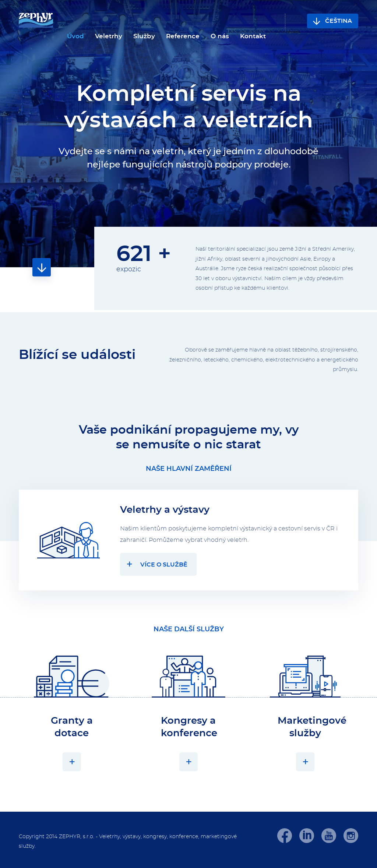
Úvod (75, 36)
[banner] (36, 21)
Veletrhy (109, 36)
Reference (183, 36)
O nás (220, 36)
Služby (144, 36)
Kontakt (253, 36)
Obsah (42, 267)
